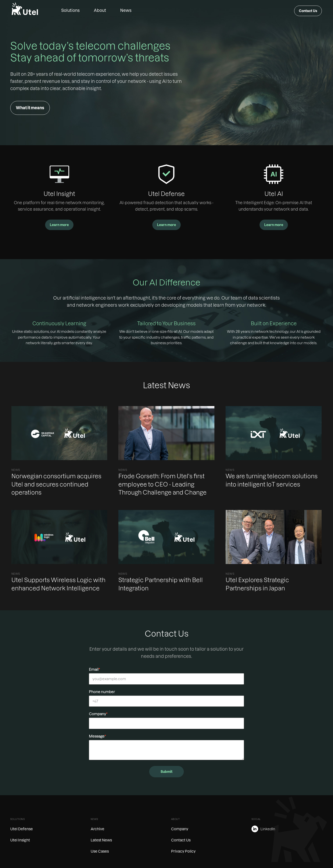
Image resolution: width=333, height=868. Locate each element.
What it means (30, 108)
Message (97, 736)
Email (94, 669)
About (100, 10)
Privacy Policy (183, 851)
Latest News (101, 840)
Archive (97, 829)
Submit (166, 772)
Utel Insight (20, 840)
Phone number (102, 692)
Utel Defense (22, 829)
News (126, 10)
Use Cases (100, 851)
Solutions (70, 10)
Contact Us (308, 11)
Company (98, 714)
